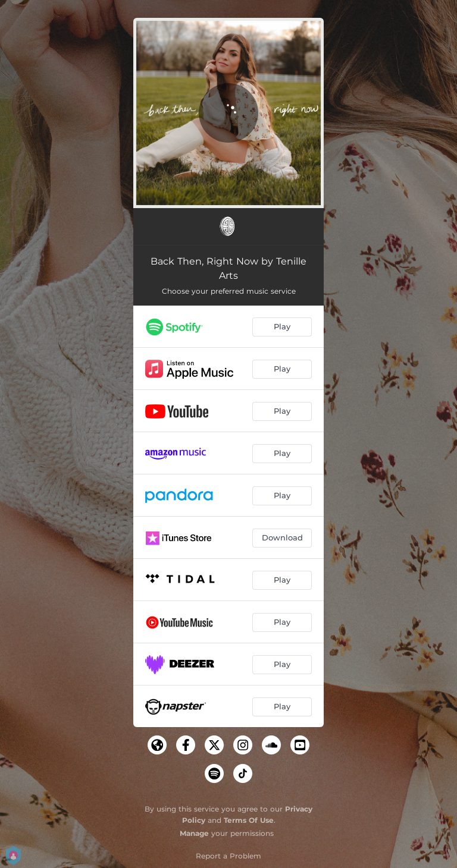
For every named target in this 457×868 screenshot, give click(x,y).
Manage (194, 833)
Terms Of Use (249, 820)
